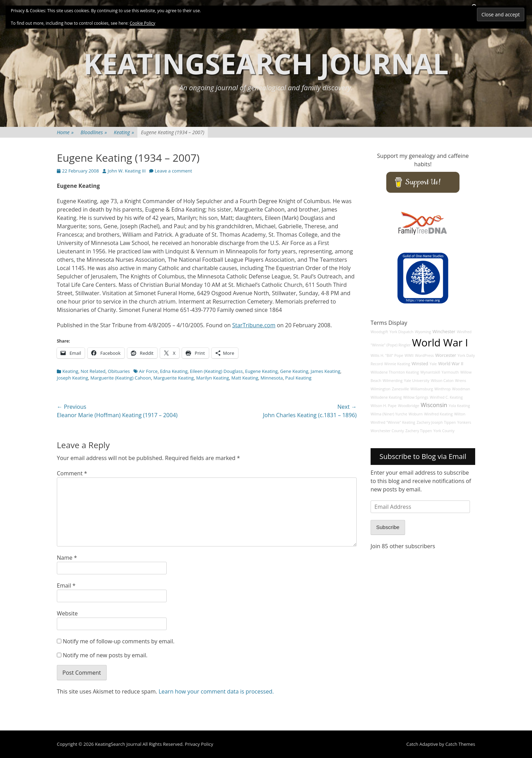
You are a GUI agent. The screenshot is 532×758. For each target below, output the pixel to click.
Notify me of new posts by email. (105, 655)
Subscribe (388, 527)
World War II (451, 364)
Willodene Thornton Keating (395, 372)
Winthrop (443, 389)
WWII (409, 355)
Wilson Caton (442, 381)
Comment (72, 473)
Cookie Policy (142, 23)
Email (66, 585)
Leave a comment (173, 171)
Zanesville (400, 389)
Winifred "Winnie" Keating (393, 422)
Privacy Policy (199, 744)
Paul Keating (298, 378)
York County (444, 431)
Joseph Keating (73, 378)
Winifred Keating (438, 414)
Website (67, 613)
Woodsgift (379, 332)
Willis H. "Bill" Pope (387, 355)
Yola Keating (459, 406)
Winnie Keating (397, 364)
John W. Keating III (127, 171)
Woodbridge (408, 406)
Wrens (461, 381)
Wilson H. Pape (383, 406)
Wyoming (423, 332)
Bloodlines (94, 132)
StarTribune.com (254, 325)
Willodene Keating (386, 397)
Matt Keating (245, 378)
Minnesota (272, 378)
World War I (440, 343)
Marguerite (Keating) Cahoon (121, 378)
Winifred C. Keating (446, 397)
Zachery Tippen (419, 431)
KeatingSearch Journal (266, 63)
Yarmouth (450, 372)
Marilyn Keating (213, 378)
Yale (433, 364)
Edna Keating (174, 371)
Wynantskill (430, 372)
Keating (124, 132)
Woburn (416, 414)
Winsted (420, 364)
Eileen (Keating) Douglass (216, 371)
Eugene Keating (261, 371)
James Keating (325, 371)
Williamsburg (422, 389)
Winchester (444, 332)
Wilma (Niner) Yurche (389, 414)
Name (67, 558)
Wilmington (381, 389)
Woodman (461, 389)
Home (65, 132)
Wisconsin (434, 405)
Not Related (93, 371)
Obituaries (119, 371)
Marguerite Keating (174, 378)
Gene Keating (294, 371)
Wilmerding (393, 381)
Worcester (446, 355)
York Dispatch (401, 332)
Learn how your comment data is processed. (216, 691)
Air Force (149, 371)
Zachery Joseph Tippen (436, 422)
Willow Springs (416, 397)
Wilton (460, 414)
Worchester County (387, 431)
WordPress (424, 355)
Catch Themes (460, 744)
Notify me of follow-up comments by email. (119, 641)
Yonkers (464, 422)
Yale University (417, 381)
